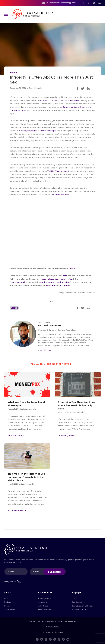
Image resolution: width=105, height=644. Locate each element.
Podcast (8, 602)
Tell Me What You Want (58, 171)
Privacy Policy (52, 627)
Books (7, 606)
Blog (6, 598)
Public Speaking (45, 598)
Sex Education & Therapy (83, 606)
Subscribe (54, 572)
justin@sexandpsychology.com (59, 3)
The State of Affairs (60, 195)
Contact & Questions (81, 610)
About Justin (10, 610)
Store (74, 598)
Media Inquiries (45, 610)
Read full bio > (45, 350)
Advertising (43, 606)
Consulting (43, 602)
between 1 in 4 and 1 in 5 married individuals (59, 100)
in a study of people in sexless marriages (37, 131)
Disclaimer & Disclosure (52, 632)
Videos (13, 72)
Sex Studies (77, 602)
